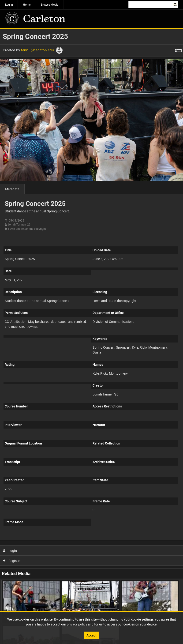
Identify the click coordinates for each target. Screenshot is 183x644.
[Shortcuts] (178, 49)
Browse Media (50, 4)
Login (10, 551)
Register (12, 561)
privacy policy (77, 624)
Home (27, 4)
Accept (91, 635)
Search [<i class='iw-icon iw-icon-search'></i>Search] (175, 4)
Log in (9, 4)
